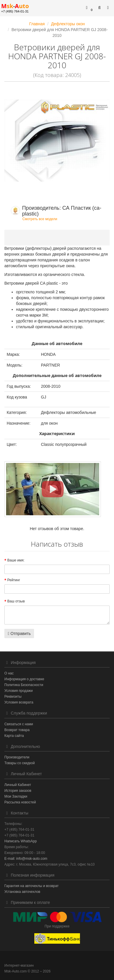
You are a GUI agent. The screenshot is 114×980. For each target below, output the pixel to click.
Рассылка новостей (20, 802)
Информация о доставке (24, 679)
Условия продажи (19, 691)
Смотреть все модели (40, 219)
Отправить (19, 633)
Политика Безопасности (24, 685)
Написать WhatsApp (21, 841)
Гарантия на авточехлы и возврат (32, 886)
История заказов (18, 791)
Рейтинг (14, 580)
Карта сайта (14, 736)
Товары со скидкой (19, 763)
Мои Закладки (16, 796)
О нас (9, 673)
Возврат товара (17, 730)
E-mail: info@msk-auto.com (26, 859)
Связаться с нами (19, 724)
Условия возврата (19, 702)
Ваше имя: (16, 560)
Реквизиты (13, 697)
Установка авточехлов (22, 892)
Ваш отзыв (16, 601)
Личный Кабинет (18, 785)
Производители (17, 757)
